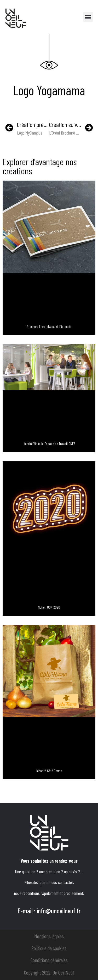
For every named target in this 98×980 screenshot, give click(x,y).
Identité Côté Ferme (49, 771)
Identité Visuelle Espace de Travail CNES (49, 444)
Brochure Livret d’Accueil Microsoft (49, 326)
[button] (88, 17)
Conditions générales (49, 960)
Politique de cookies (49, 948)
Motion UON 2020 (49, 607)
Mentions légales (49, 936)
